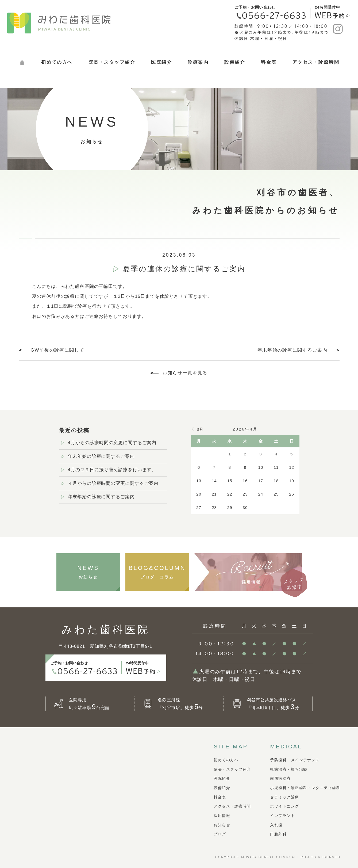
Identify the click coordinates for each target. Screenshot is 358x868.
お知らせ (88, 572)
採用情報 (222, 816)
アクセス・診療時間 (316, 62)
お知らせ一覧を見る (185, 373)
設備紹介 (235, 62)
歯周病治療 (280, 778)
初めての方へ (57, 62)
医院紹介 (161, 62)
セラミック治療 (284, 797)
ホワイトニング (284, 806)
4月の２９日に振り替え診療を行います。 (112, 470)
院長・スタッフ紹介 (112, 62)
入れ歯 (276, 825)
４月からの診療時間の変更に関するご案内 (113, 483)
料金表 (269, 62)
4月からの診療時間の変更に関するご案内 (112, 443)
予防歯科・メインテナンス (295, 760)
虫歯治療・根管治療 (289, 769)
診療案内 (198, 62)
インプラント (282, 816)
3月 (200, 429)
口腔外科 (278, 834)
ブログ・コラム (157, 572)
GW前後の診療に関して (58, 350)
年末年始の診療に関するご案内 (292, 350)
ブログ (220, 834)
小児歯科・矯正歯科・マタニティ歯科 (305, 788)
